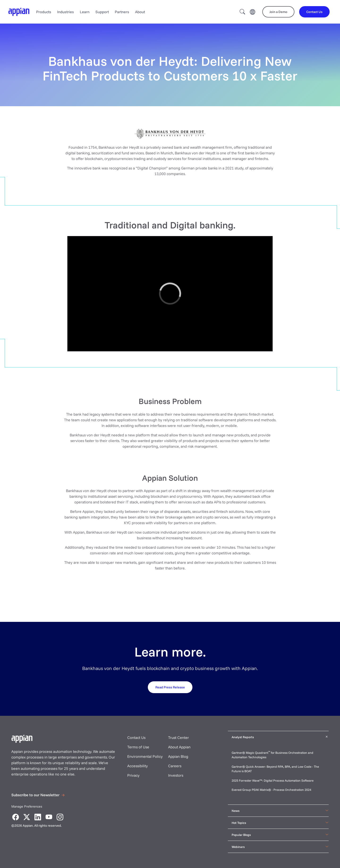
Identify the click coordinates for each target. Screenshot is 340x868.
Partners (122, 12)
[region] (170, 294)
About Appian (179, 747)
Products (44, 12)
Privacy (133, 775)
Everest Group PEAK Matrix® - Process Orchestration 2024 (271, 790)
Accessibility (138, 766)
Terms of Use (138, 747)
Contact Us (136, 737)
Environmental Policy (145, 756)
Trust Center (178, 737)
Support (102, 12)
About (140, 12)
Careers (175, 766)
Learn (85, 12)
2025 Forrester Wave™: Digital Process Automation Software (273, 780)
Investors (176, 775)
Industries (66, 12)
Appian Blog (178, 756)
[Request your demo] (170, 687)
